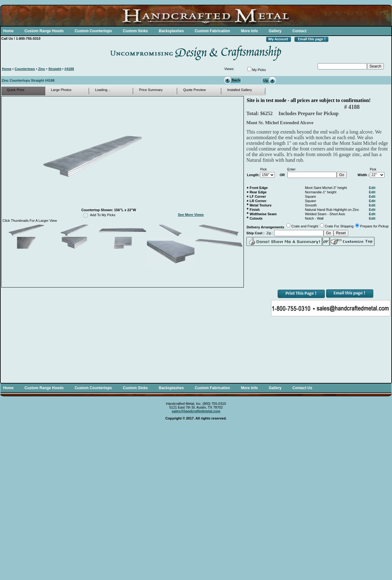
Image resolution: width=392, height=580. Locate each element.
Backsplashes (171, 31)
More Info (249, 31)
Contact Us (302, 388)
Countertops (25, 69)
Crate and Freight (305, 226)
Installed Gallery (240, 90)
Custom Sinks (135, 31)
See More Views (191, 215)
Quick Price (16, 90)
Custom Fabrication (212, 31)
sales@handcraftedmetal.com (196, 411)
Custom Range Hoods (44, 31)
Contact (299, 31)
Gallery (275, 31)
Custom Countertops (93, 31)
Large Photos (61, 90)
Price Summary (151, 90)
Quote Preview (194, 90)
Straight (55, 69)
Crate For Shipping (339, 226)
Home (8, 31)
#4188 (69, 69)
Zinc (42, 69)
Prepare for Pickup (374, 226)
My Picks (259, 70)
